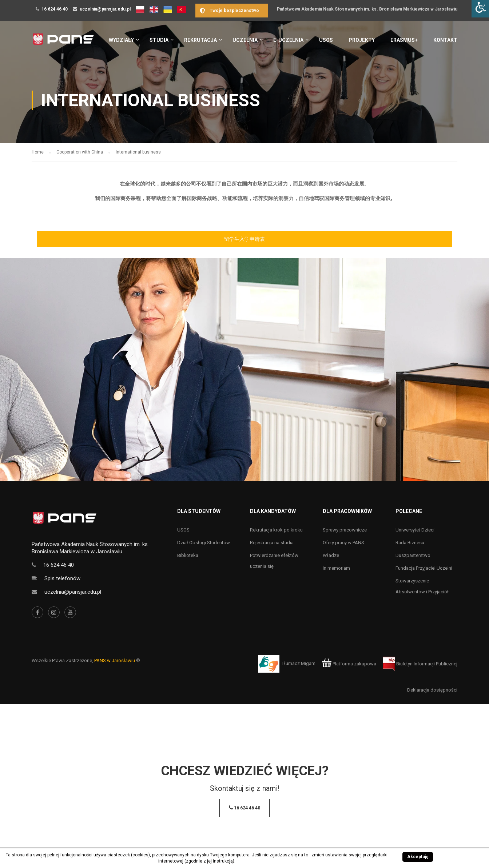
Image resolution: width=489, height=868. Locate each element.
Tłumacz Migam (299, 664)
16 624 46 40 (55, 9)
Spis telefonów (62, 578)
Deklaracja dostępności (432, 690)
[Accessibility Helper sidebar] (480, 9)
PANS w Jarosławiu (115, 660)
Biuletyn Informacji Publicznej (420, 664)
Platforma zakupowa (349, 664)
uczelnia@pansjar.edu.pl (105, 9)
